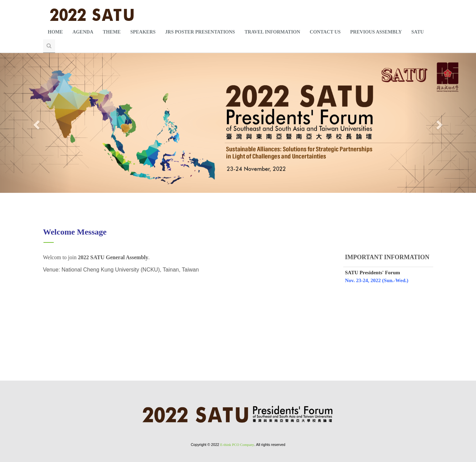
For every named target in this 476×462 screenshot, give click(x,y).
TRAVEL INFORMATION (272, 32)
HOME (55, 32)
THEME (112, 32)
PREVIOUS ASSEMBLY (376, 32)
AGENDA (83, 32)
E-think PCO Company (237, 445)
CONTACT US (325, 32)
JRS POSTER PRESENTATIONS (200, 32)
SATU (417, 32)
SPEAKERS (143, 32)
